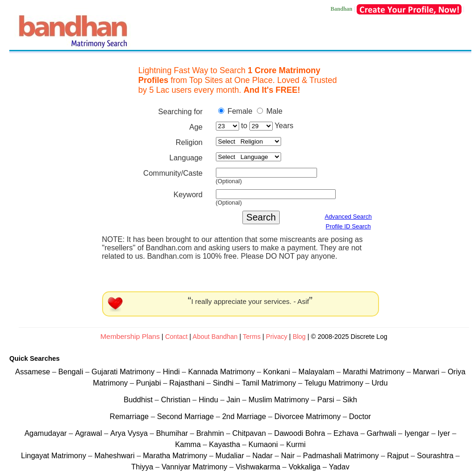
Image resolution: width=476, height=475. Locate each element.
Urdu (380, 383)
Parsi (325, 400)
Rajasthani (188, 383)
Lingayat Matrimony (55, 456)
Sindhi (224, 383)
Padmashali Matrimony (342, 456)
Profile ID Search (348, 226)
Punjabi (150, 383)
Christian (176, 400)
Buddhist (138, 400)
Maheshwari (115, 456)
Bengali (72, 372)
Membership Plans (130, 336)
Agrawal (89, 433)
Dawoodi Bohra (300, 433)
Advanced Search (348, 217)
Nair (289, 456)
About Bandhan (215, 337)
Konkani (277, 372)
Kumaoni (263, 444)
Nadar (262, 456)
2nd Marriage (244, 416)
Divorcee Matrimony (308, 416)
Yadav (339, 467)
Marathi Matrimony (375, 372)
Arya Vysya (130, 433)
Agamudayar (46, 433)
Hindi (172, 372)
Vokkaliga (305, 467)
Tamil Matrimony (270, 383)
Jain (233, 400)
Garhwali (382, 433)
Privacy (277, 337)
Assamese (34, 372)
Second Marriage (186, 416)
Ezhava (347, 433)
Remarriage (129, 416)
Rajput (398, 456)
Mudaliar (231, 456)
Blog (299, 337)
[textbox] (266, 173)
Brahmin (210, 433)
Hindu (208, 400)
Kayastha (225, 444)
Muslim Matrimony (280, 400)
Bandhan (341, 9)
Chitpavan (249, 433)
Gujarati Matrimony (124, 372)
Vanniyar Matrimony (196, 467)
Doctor (360, 416)
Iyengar (417, 433)
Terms (253, 337)
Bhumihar (173, 433)
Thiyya (144, 467)
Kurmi (296, 444)
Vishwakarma (258, 467)
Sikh (350, 400)
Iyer (444, 433)
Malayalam (317, 372)
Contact (176, 337)
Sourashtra (436, 456)
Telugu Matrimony (335, 383)
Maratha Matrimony (176, 456)
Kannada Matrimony (222, 372)
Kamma (188, 444)
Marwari (427, 372)
